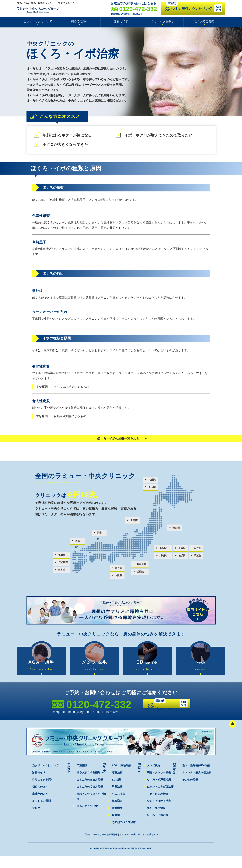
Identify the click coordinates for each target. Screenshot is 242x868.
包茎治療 (117, 784)
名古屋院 (141, 565)
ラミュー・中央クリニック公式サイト (142, 846)
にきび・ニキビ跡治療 (160, 799)
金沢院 (133, 522)
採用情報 (112, 846)
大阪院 (119, 577)
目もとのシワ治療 (87, 813)
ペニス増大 (118, 806)
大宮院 (182, 549)
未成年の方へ (40, 806)
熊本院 (62, 571)
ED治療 (116, 792)
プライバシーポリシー (91, 846)
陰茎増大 (117, 820)
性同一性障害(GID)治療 (196, 777)
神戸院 (119, 569)
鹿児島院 (64, 563)
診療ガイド (121, 21)
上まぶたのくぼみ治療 (90, 799)
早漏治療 (117, 799)
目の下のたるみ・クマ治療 (92, 806)
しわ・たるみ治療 (157, 806)
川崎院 (163, 557)
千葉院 (199, 557)
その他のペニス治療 (124, 834)
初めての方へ (79, 21)
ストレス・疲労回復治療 (196, 784)
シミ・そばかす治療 (159, 813)
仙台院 (175, 529)
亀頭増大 (117, 813)
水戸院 (199, 549)
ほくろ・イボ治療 (157, 827)
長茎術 (116, 827)
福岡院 (62, 556)
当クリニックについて (38, 21)
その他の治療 (190, 792)
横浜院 (182, 557)
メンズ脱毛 (154, 777)
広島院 (79, 543)
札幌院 (151, 481)
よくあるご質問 (204, 21)
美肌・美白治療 (156, 820)
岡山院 (101, 534)
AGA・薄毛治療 (121, 777)
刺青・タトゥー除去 (159, 784)
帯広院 (151, 489)
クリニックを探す (163, 21)
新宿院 (163, 549)
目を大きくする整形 (88, 784)
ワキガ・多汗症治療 (159, 792)
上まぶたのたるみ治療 (90, 792)
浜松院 (140, 573)
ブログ (36, 820)
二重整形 (82, 777)
